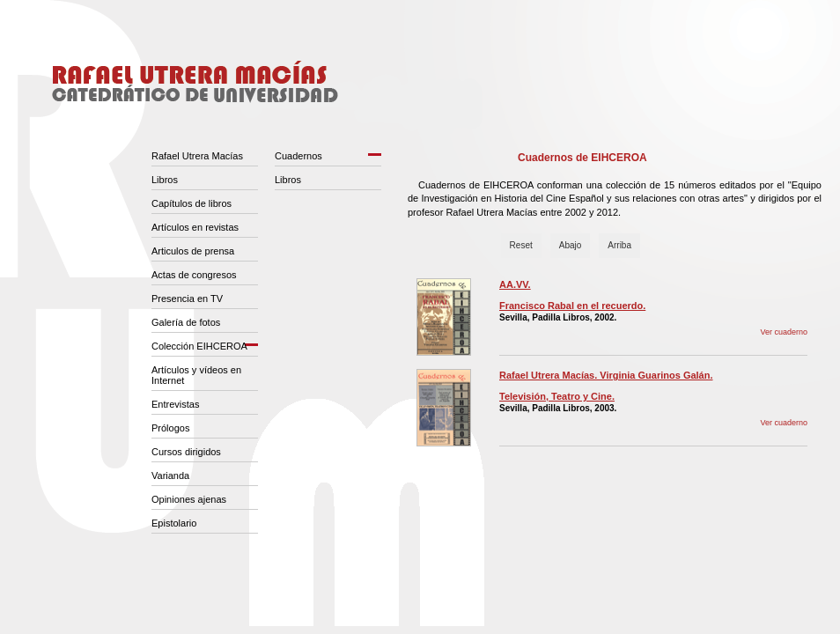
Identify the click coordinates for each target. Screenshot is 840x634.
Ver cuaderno (784, 332)
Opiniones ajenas (189, 499)
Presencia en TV (187, 299)
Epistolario (174, 523)
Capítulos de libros (192, 203)
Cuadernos (298, 156)
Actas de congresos (194, 275)
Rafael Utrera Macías (197, 156)
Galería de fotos (186, 322)
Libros (165, 180)
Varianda (170, 475)
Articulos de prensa (193, 251)
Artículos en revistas (195, 227)
